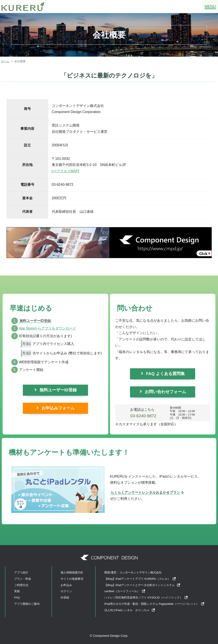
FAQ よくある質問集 (165, 374)
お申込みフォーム (58, 408)
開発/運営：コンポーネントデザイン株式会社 (133, 572)
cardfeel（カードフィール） (125, 591)
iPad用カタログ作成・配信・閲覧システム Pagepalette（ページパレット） (154, 604)
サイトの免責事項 (72, 579)
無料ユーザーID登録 (58, 390)
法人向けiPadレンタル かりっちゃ (130, 610)
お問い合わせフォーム (165, 392)
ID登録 (65, 598)
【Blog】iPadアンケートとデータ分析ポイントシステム (142, 585)
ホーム (5, 61)
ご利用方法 (21, 585)
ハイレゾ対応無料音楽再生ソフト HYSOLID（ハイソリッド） (146, 598)
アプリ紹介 (21, 572)
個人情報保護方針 (72, 572)
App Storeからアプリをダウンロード (47, 328)
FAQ (17, 598)
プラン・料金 (23, 579)
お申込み (66, 585)
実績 (17, 591)
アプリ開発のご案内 (27, 604)
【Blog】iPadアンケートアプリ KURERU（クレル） (140, 579)
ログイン (66, 591)
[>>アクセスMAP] (65, 171)
